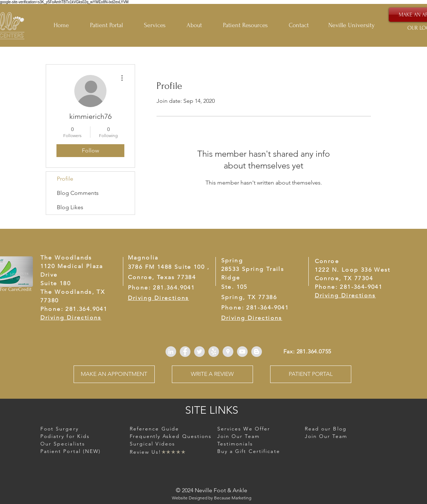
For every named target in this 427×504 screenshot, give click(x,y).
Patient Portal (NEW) (71, 451)
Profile (65, 179)
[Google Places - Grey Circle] (228, 352)
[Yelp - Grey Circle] (214, 352)
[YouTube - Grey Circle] (242, 352)
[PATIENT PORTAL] (311, 374)
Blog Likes (70, 207)
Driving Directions (345, 295)
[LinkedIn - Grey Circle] (171, 352)
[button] (250, 25)
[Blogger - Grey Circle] (257, 352)
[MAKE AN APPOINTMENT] (114, 374)
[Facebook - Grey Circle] (185, 352)
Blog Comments (78, 193)
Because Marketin (231, 498)
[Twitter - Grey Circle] (199, 352)
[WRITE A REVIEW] (212, 374)
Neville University (352, 25)
